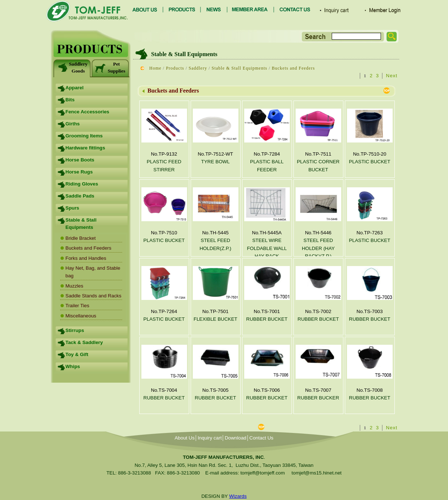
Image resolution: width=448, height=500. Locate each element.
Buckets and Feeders (89, 248)
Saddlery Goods (72, 67)
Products (175, 68)
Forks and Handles (86, 258)
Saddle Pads (80, 196)
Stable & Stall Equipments (81, 224)
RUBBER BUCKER (318, 398)
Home (155, 68)
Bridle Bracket (81, 238)
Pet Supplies (110, 67)
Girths (73, 124)
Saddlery (198, 68)
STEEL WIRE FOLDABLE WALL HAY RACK (267, 248)
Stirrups (75, 330)
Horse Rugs (79, 172)
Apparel (75, 88)
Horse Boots (80, 160)
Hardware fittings (85, 148)
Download (235, 438)
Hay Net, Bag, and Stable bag (93, 272)
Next (392, 76)
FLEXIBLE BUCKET (215, 319)
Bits (70, 100)
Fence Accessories (87, 112)
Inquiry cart (210, 438)
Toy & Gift (77, 354)
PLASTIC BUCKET (369, 162)
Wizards (238, 496)
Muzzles (75, 286)
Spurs (73, 208)
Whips (73, 366)
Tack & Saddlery (84, 342)
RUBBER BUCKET (267, 319)
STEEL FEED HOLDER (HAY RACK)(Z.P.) (318, 248)
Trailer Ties (77, 306)
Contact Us (261, 438)
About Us (185, 438)
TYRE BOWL (216, 162)
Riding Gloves (82, 184)
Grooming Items (84, 136)
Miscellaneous (81, 316)
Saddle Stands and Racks (94, 296)
